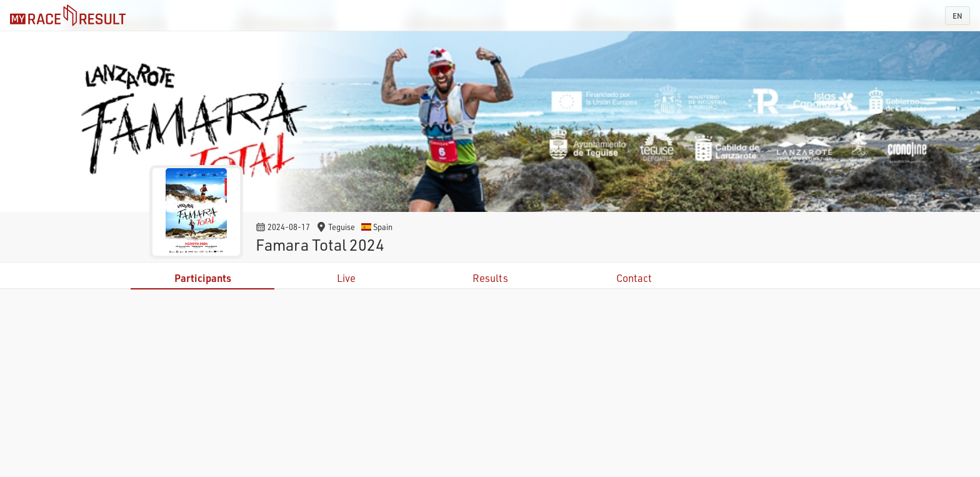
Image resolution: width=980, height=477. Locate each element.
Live (346, 278)
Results (490, 278)
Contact (634, 278)
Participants (203, 278)
